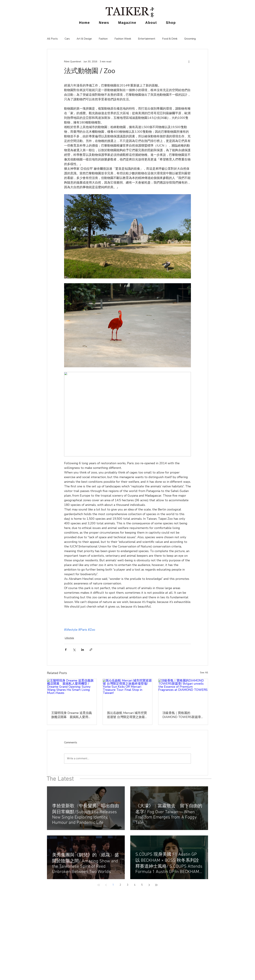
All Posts (52, 39)
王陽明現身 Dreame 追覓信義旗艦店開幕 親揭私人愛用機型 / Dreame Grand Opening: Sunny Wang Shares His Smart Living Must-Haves (72, 715)
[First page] (99, 885)
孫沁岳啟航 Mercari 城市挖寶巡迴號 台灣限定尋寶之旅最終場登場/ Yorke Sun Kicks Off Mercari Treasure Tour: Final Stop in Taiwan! (127, 715)
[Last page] (156, 885)
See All (204, 673)
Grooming (190, 39)
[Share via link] (91, 650)
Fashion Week (123, 39)
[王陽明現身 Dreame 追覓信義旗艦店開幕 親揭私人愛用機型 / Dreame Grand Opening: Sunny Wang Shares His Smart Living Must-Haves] (72, 693)
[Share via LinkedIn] (83, 650)
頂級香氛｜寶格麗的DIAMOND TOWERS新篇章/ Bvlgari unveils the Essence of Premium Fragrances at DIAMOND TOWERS (182, 715)
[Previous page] (106, 885)
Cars (67, 39)
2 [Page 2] (120, 885)
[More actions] (189, 61)
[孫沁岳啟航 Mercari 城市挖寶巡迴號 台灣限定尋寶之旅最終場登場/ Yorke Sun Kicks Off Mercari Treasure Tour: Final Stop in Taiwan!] (128, 693)
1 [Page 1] (113, 885)
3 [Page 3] (128, 885)
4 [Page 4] (135, 885)
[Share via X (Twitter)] (74, 650)
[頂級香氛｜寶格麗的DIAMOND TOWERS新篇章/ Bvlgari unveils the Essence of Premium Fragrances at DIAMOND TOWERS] (183, 693)
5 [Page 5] (142, 885)
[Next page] (149, 885)
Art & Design (84, 39)
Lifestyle (69, 638)
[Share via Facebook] (66, 650)
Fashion (103, 39)
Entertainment (147, 39)
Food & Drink (170, 39)
